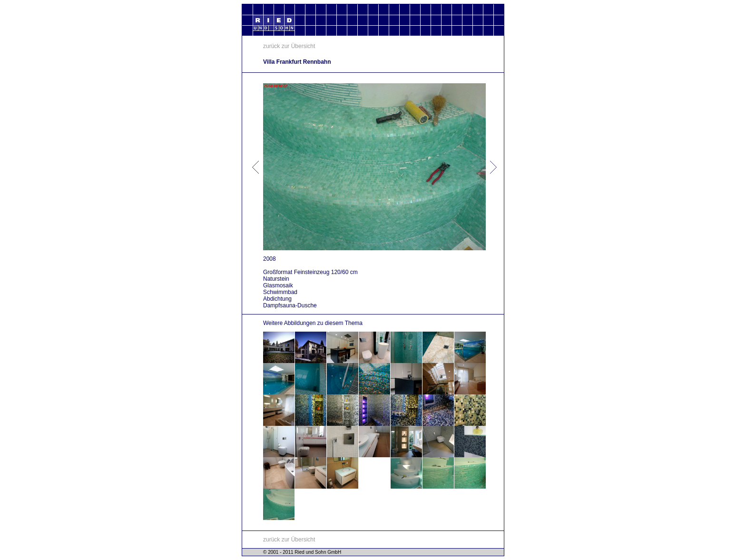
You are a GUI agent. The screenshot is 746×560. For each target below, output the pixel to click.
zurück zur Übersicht (289, 46)
